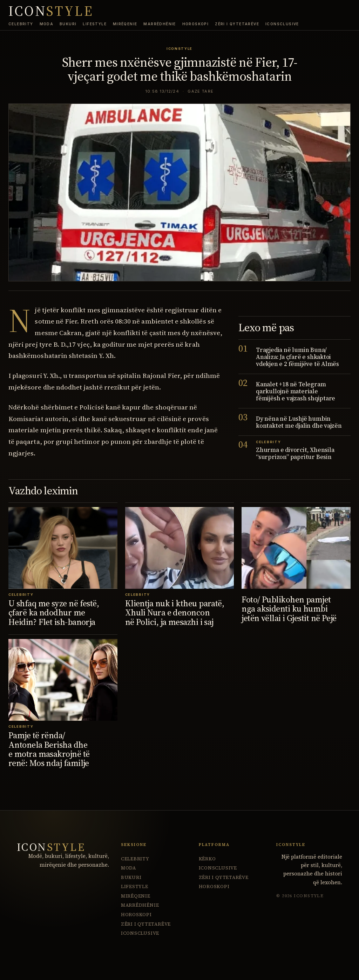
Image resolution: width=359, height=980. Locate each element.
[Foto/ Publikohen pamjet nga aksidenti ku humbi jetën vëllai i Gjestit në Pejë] (296, 548)
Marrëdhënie (160, 24)
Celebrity (21, 24)
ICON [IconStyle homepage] (51, 11)
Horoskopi (196, 24)
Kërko (207, 859)
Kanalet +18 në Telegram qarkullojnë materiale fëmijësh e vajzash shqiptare (296, 391)
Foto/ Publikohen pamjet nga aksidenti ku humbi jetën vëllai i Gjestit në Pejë (289, 609)
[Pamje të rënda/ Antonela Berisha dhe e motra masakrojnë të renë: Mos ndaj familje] (63, 680)
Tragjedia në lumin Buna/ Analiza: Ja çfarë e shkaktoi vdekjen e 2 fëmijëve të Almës (297, 357)
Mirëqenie (125, 24)
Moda (47, 24)
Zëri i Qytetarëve (237, 24)
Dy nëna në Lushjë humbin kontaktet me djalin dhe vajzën (299, 422)
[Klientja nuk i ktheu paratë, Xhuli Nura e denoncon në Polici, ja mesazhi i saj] (180, 548)
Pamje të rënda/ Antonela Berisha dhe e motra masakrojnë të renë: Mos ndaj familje (49, 749)
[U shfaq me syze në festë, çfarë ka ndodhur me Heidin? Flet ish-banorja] (63, 548)
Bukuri (68, 24)
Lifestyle (95, 24)
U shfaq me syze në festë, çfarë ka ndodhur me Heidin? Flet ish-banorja (54, 613)
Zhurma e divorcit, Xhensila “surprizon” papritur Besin (295, 453)
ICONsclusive (282, 24)
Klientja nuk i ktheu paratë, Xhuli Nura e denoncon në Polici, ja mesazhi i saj (175, 613)
